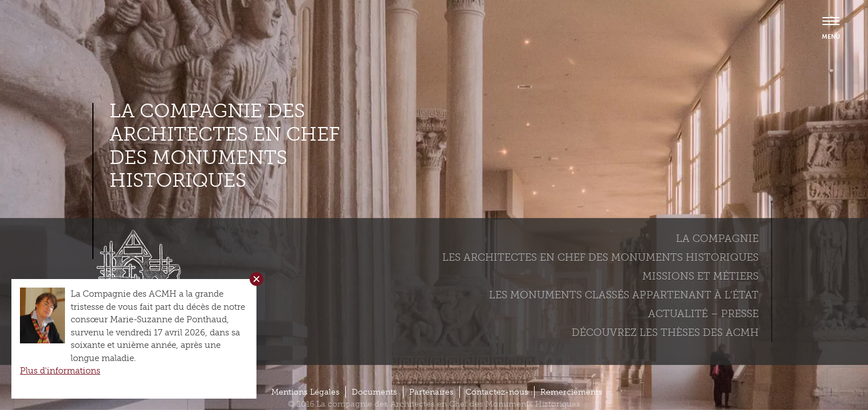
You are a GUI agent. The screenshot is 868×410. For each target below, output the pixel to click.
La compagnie (717, 239)
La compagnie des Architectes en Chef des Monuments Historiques (225, 146)
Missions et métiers (700, 276)
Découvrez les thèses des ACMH (665, 333)
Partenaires (431, 392)
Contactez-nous (497, 392)
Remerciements (571, 392)
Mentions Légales (305, 392)
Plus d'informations (60, 371)
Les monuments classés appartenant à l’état (624, 295)
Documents (374, 392)
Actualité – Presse (703, 314)
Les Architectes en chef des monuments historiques (600, 257)
